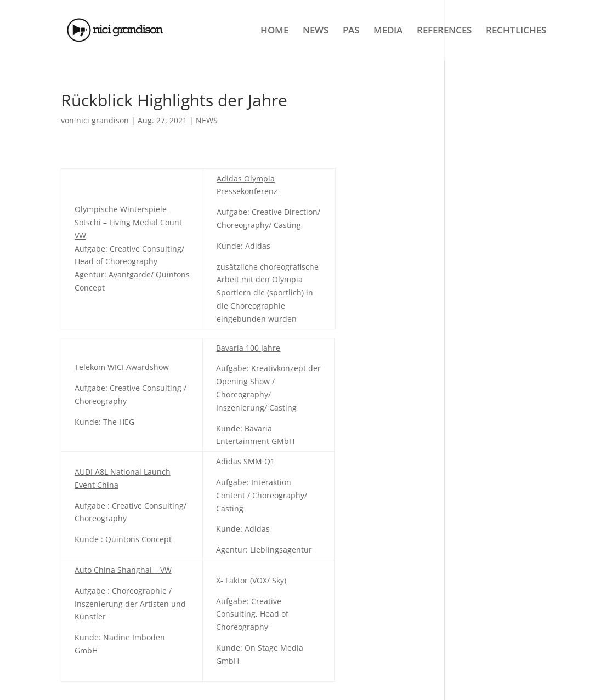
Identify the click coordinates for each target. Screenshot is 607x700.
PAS (351, 31)
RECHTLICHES (516, 31)
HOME (274, 31)
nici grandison (103, 120)
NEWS (316, 31)
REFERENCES (444, 31)
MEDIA (388, 31)
